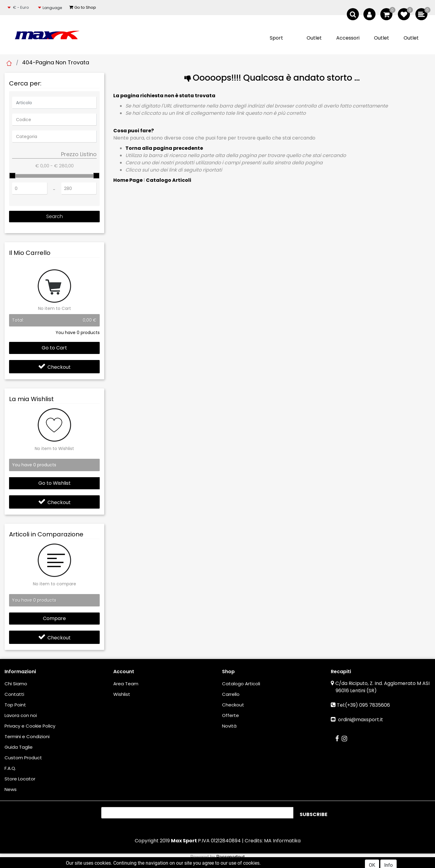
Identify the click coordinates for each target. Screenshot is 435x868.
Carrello (231, 694)
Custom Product (23, 758)
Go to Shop (83, 7)
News (11, 789)
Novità (229, 726)
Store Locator (20, 779)
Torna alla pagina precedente (164, 148)
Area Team (126, 684)
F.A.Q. (10, 768)
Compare (54, 618)
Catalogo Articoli (169, 180)
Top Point (15, 705)
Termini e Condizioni (27, 736)
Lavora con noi (21, 715)
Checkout (54, 367)
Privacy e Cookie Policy (30, 726)
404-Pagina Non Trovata (56, 62)
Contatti (14, 694)
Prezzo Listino (79, 154)
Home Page (9, 63)
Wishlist (122, 694)
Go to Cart (54, 348)
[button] (51, 8)
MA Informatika (282, 841)
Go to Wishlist (55, 483)
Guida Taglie (19, 747)
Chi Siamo (16, 684)
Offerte (230, 715)
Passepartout (230, 857)
